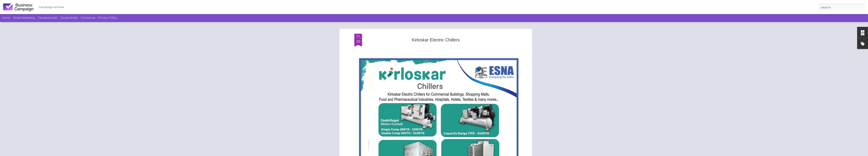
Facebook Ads (48, 18)
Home (6, 18)
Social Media (69, 18)
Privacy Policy (108, 18)
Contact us (88, 18)
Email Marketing (24, 18)
